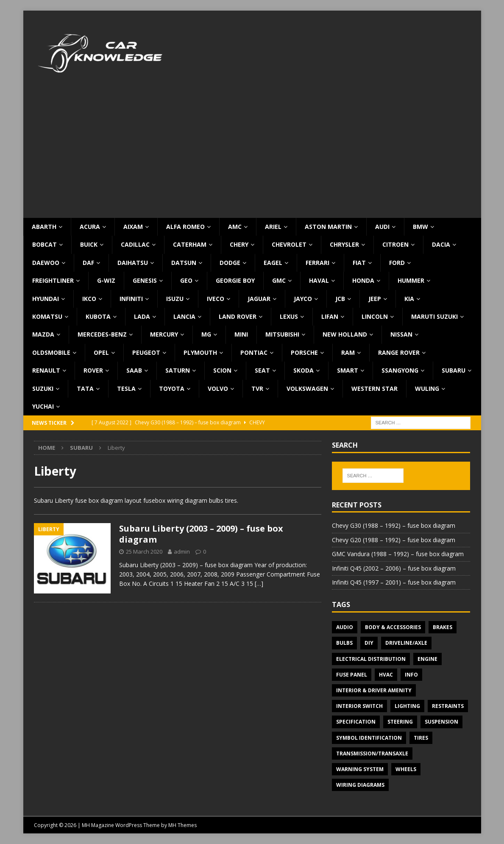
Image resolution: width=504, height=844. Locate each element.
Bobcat (45, 244)
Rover (93, 370)
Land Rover (238, 316)
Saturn (178, 370)
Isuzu (175, 299)
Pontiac (254, 352)
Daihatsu (133, 263)
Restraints (448, 706)
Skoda (304, 370)
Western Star (375, 389)
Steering (400, 722)
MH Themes (182, 825)
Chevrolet (289, 244)
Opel (101, 352)
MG (206, 334)
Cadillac (135, 244)
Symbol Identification (369, 738)
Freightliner (53, 280)
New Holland (345, 334)
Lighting (407, 706)
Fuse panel (352, 675)
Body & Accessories (393, 627)
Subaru (454, 370)
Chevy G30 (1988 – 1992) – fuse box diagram (394, 525)
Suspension (441, 722)
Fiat (359, 263)
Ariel (273, 227)
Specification (356, 722)
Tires (421, 738)
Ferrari (317, 263)
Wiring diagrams (360, 785)
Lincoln (375, 316)
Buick (89, 244)
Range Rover (399, 352)
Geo (186, 280)
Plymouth (200, 352)
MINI (241, 334)
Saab (134, 370)
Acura (90, 227)
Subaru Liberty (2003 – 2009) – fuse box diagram (201, 534)
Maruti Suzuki (434, 316)
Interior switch (359, 706)
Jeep (375, 299)
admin (182, 552)
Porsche (304, 352)
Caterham (190, 244)
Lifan (330, 316)
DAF (88, 263)
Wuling (427, 389)
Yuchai (43, 406)
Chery (239, 244)
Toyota (172, 389)
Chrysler (344, 244)
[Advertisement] (252, 154)
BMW (420, 227)
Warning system (360, 769)
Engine (427, 659)
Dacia (441, 244)
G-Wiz (106, 280)
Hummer (411, 280)
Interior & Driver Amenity (374, 690)
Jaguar (259, 299)
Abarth (44, 227)
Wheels (406, 769)
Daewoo (46, 263)
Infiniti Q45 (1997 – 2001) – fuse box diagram (394, 582)
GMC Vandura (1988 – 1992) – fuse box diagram (398, 554)
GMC (279, 280)
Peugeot (146, 352)
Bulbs (344, 643)
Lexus (289, 316)
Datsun (184, 263)
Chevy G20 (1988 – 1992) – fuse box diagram (394, 540)
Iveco (216, 299)
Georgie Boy (235, 280)
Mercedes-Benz (102, 334)
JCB (340, 299)
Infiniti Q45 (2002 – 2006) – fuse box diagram (394, 568)
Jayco (303, 299)
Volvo (218, 389)
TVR (257, 389)
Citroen (395, 244)
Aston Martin (328, 227)
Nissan (401, 334)
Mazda (43, 334)
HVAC (386, 675)
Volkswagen (307, 389)
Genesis (145, 280)
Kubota (98, 316)
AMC (235, 227)
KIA (409, 299)
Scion (222, 370)
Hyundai (46, 299)
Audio (345, 627)
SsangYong (400, 370)
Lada (142, 316)
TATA (85, 389)
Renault (46, 370)
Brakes (443, 627)
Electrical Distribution (371, 659)
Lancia (184, 316)
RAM (348, 352)
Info (411, 675)
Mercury (164, 334)
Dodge (230, 263)
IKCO (89, 299)
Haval (319, 280)
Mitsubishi (282, 334)
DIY (369, 643)
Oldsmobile (51, 352)
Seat (262, 370)
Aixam (133, 227)
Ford (397, 263)
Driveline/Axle (406, 643)
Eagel (273, 263)
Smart (348, 370)
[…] (259, 584)
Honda (363, 280)
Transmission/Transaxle (372, 753)
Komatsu (47, 316)
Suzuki (43, 389)
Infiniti (131, 299)
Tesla (126, 389)
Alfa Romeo (185, 227)
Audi (382, 227)
